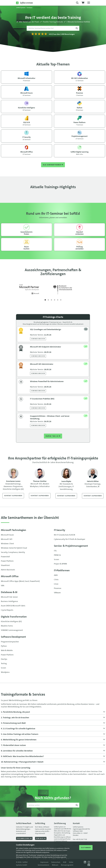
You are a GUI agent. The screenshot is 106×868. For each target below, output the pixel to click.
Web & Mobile (7, 651)
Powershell (5, 557)
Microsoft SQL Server (9, 597)
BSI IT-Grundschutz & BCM (64, 535)
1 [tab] (45, 300)
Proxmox (58, 588)
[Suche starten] (77, 28)
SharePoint (5, 566)
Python (4, 646)
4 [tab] (55, 300)
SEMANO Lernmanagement (12, 630)
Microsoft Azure (7, 535)
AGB (65, 862)
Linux (56, 584)
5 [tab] (58, 300)
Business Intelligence (9, 602)
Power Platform (7, 561)
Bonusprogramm (67, 865)
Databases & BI (9, 592)
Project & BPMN (60, 564)
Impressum (44, 862)
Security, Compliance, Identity (13, 552)
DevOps (4, 659)
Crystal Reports (7, 610)
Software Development (13, 637)
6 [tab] (61, 300)
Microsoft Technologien (14, 530)
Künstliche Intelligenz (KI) (11, 622)
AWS (56, 575)
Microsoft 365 (7, 539)
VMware (57, 593)
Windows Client (7, 544)
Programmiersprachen (10, 642)
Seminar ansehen (38, 339)
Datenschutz (56, 862)
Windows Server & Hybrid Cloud (14, 548)
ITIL (55, 551)
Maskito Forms (7, 626)
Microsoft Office (10, 577)
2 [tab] (48, 300)
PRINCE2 (57, 555)
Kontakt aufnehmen (13, 496)
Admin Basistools (8, 570)
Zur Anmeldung (24, 838)
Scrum (56, 560)
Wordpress (5, 672)
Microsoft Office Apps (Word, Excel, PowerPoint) (20, 581)
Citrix (56, 580)
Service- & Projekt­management (71, 546)
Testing (4, 664)
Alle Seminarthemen (53, 165)
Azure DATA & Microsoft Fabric (13, 606)
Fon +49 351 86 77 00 (80, 839)
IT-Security (60, 530)
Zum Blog (41, 838)
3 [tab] (51, 300)
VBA (3, 586)
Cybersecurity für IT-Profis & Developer (70, 539)
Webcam (55, 865)
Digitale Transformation (14, 617)
